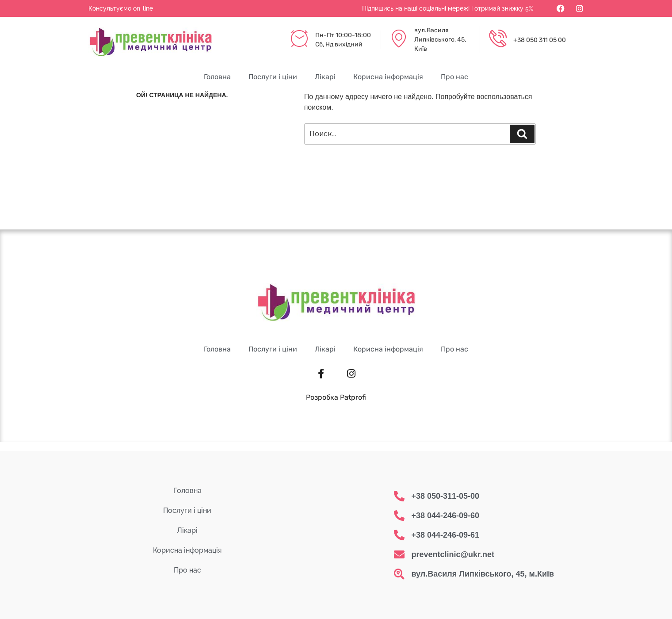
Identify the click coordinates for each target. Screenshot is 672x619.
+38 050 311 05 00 (540, 40)
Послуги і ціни (273, 77)
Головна (217, 77)
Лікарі (325, 77)
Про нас (454, 77)
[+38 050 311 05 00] (498, 40)
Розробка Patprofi (336, 397)
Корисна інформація (388, 77)
